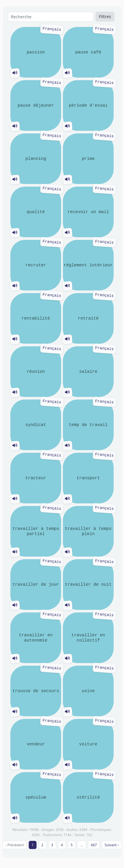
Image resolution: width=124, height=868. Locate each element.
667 (94, 845)
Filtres (105, 16)
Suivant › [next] (112, 845)
